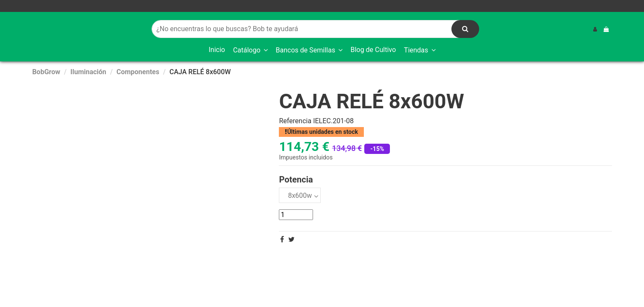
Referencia (295, 121)
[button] (250, 50)
